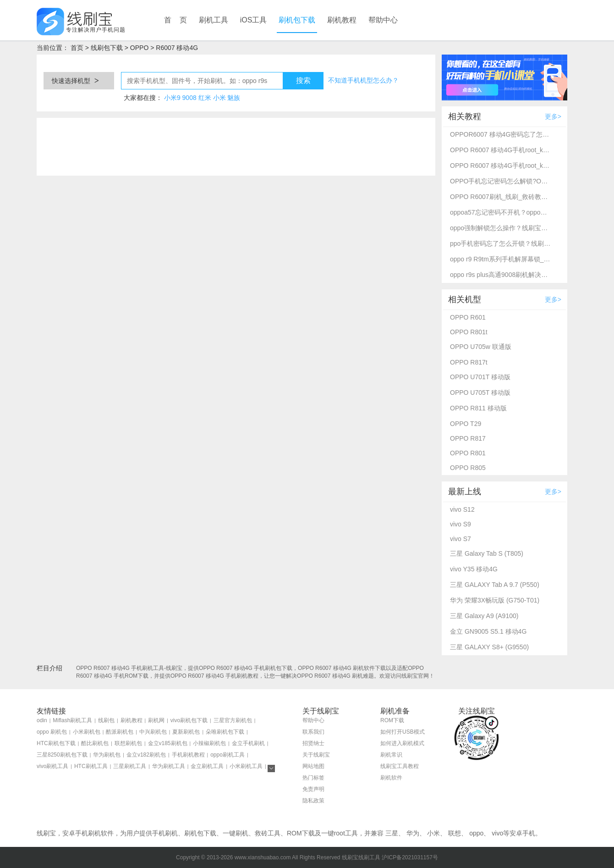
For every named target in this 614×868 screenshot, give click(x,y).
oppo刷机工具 (228, 755)
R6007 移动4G (177, 48)
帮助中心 (383, 20)
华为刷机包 (107, 755)
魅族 (234, 98)
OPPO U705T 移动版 (480, 393)
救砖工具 (268, 833)
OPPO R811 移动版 (478, 408)
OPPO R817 (468, 438)
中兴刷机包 (153, 732)
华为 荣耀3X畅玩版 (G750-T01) (495, 600)
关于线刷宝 (316, 755)
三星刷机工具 (130, 766)
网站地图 (313, 766)
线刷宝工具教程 (400, 766)
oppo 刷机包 (52, 732)
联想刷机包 (128, 743)
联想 (455, 833)
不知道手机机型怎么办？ (363, 80)
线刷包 (106, 720)
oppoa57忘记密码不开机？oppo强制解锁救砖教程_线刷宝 (500, 212)
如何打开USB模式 (403, 732)
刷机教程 (342, 20)
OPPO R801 (468, 453)
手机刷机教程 (188, 755)
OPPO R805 (468, 468)
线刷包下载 (107, 48)
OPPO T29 (466, 424)
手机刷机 (165, 833)
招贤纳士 (313, 743)
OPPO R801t (469, 332)
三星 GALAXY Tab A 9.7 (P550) (495, 585)
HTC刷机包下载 (56, 743)
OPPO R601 (468, 317)
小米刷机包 (87, 732)
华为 (413, 833)
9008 (189, 98)
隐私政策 (313, 801)
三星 (392, 833)
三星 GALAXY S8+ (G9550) (489, 647)
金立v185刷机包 (168, 743)
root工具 (346, 833)
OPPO (139, 48)
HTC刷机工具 (91, 766)
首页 (77, 48)
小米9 (172, 98)
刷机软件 (391, 778)
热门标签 (313, 778)
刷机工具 (214, 20)
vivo (497, 833)
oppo (476, 833)
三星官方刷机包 (233, 720)
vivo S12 (462, 509)
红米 (205, 98)
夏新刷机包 (186, 732)
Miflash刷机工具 (72, 720)
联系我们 (313, 732)
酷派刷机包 (120, 732)
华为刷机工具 (169, 766)
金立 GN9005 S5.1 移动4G (488, 631)
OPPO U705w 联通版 (481, 347)
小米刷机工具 (246, 766)
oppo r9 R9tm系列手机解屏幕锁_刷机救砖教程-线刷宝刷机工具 (500, 259)
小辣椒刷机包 (209, 743)
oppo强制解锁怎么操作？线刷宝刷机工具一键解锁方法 (500, 228)
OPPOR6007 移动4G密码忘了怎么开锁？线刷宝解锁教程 (500, 134)
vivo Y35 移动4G (474, 569)
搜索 (303, 80)
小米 (219, 98)
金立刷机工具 (207, 766)
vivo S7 (460, 539)
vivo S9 (460, 524)
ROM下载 (392, 720)
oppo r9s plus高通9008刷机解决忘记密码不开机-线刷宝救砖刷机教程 (500, 275)
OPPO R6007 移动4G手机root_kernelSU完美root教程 (500, 150)
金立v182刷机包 (146, 755)
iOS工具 (254, 20)
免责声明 (313, 789)
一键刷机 (236, 833)
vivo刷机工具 (52, 766)
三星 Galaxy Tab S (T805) (487, 553)
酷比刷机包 (95, 743)
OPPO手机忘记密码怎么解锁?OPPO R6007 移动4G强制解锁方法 (500, 181)
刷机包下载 (297, 20)
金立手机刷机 (248, 743)
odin (42, 720)
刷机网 (156, 720)
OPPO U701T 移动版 (480, 377)
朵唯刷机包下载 (225, 732)
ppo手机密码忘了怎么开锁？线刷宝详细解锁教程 (500, 243)
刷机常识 (391, 755)
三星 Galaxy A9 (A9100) (484, 616)
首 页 (175, 20)
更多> (553, 116)
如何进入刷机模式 (402, 743)
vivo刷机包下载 (189, 720)
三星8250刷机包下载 (62, 755)
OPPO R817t (469, 362)
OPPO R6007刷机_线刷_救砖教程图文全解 (500, 197)
